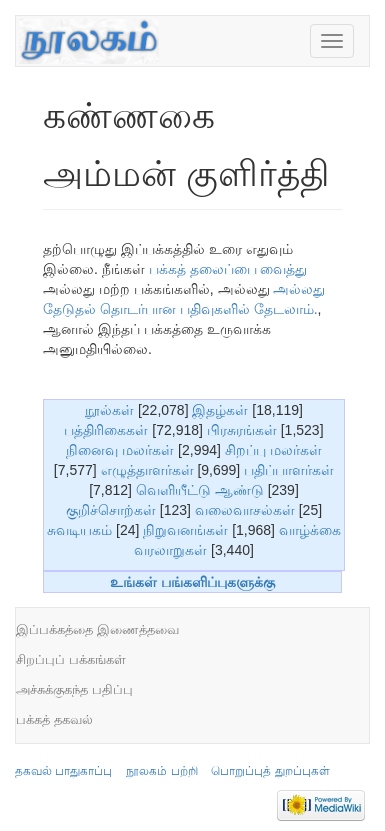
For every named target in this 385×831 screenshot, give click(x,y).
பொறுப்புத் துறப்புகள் (270, 771)
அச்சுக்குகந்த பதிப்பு (74, 689)
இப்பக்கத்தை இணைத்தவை (97, 629)
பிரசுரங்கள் (242, 430)
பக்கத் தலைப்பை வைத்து (228, 269)
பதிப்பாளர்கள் (289, 470)
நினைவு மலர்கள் (120, 450)
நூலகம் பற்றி (161, 771)
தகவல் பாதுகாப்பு (63, 771)
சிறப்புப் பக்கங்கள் (71, 659)
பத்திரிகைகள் (106, 430)
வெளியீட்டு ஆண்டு (200, 490)
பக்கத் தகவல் (54, 719)
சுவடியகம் (79, 530)
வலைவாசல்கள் (245, 510)
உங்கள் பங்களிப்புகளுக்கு (192, 582)
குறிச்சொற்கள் (111, 510)
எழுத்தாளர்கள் (147, 470)
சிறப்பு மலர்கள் (273, 450)
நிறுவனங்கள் (185, 530)
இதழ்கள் (220, 410)
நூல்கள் (109, 410)
